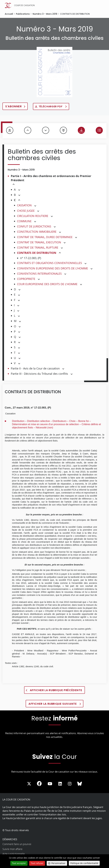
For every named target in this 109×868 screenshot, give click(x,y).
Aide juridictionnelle (14, 854)
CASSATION (24, 205)
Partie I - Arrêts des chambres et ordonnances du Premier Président (51, 178)
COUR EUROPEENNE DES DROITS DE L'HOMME (47, 284)
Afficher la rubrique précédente (56, 690)
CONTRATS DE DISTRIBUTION (37, 253)
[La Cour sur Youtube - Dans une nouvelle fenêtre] (50, 784)
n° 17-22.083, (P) (31, 258)
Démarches (10, 839)
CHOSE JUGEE (26, 211)
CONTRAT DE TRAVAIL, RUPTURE (38, 247)
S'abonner (14, 106)
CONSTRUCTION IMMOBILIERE (37, 232)
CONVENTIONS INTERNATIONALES (39, 274)
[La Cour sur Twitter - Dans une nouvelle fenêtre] (29, 784)
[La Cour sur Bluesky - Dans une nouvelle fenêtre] (80, 784)
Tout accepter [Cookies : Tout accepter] (19, 863)
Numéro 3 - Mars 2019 (45, 14)
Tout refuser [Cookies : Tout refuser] (37, 863)
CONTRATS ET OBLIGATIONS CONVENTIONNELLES (49, 263)
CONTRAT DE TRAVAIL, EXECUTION (39, 242)
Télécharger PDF (51, 106)
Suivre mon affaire (12, 849)
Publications (23, 14)
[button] (14, 185)
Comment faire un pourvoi (17, 844)
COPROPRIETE (26, 279)
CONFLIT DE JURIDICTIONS (34, 226)
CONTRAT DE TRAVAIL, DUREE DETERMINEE (45, 237)
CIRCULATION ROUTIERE (33, 216)
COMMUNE (24, 221)
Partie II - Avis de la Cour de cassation (35, 368)
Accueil (9, 14)
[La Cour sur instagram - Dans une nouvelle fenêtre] (70, 784)
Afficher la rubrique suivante (53, 704)
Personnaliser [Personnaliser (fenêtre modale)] (58, 863)
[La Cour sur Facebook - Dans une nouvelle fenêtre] (39, 783)
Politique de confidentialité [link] (84, 863)
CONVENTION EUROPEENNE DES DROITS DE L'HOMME (52, 268)
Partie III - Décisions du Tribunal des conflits (39, 374)
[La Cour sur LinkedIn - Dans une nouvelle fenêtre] (60, 784)
